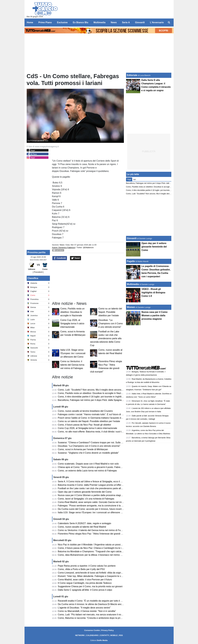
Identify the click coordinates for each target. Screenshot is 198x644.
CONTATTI (104, 635)
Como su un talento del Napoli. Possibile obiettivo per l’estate (110, 312)
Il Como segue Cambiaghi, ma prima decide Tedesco (85, 583)
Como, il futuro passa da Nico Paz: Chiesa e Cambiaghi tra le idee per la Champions (101, 548)
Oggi (129, 179)
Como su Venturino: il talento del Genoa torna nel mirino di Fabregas (72, 365)
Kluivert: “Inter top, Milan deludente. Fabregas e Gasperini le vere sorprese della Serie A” (103, 576)
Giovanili (132, 238)
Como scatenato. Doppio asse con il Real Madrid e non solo (88, 464)
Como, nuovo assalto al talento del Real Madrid (82, 527)
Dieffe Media (102, 640)
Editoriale (132, 75)
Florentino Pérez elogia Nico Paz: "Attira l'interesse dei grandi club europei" (96, 534)
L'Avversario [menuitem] (157, 22)
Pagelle (131, 261)
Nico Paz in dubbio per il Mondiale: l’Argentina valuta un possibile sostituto (96, 545)
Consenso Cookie (92, 630)
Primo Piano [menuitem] (45, 22)
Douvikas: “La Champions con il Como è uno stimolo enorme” (111, 324)
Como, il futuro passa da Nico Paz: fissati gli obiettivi (84, 425)
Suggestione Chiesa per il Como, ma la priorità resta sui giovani (90, 586)
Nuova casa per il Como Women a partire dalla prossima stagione (91, 495)
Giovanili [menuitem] (140, 22)
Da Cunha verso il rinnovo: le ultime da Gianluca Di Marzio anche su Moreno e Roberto (102, 604)
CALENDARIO (92, 635)
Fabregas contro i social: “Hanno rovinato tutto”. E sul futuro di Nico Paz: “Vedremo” (100, 414)
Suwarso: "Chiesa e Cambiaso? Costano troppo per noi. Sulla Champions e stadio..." (101, 442)
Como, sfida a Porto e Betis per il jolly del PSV (81, 569)
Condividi (60, 258)
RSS (121, 635)
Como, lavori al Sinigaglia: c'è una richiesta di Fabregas (86, 499)
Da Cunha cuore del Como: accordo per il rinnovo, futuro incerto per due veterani (99, 509)
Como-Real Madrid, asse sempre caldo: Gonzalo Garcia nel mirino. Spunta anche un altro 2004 (106, 502)
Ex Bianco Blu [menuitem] (81, 22)
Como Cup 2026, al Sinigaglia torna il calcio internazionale (72, 324)
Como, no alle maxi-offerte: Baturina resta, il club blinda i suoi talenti (92, 432)
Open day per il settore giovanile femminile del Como (85, 492)
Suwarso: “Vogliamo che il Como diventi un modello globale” (88, 453)
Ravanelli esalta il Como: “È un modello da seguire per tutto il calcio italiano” (96, 601)
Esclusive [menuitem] (62, 22)
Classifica (33, 278)
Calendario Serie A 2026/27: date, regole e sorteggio (84, 523)
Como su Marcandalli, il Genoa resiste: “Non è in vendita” (87, 611)
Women (131, 307)
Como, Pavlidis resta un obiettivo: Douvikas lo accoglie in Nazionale (72, 312)
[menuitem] (169, 23)
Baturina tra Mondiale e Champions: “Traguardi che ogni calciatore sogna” (95, 551)
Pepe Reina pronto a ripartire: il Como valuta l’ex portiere (87, 566)
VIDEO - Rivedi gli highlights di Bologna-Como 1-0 (154, 293)
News (62, 245)
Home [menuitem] (30, 22)
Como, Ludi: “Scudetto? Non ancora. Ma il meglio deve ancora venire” (93, 390)
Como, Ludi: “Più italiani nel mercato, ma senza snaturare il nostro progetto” (96, 615)
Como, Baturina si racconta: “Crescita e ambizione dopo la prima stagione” (96, 618)
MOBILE (114, 635)
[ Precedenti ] (38, 272)
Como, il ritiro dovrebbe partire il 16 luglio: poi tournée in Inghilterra (92, 397)
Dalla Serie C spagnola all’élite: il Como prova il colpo (85, 590)
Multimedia (133, 284)
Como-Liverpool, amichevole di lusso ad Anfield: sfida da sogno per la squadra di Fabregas (104, 573)
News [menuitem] (114, 22)
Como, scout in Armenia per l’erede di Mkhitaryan (83, 449)
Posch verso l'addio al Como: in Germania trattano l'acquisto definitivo (93, 418)
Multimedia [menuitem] (100, 22)
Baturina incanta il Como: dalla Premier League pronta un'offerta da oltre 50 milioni (100, 485)
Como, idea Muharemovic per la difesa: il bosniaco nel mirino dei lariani (94, 555)
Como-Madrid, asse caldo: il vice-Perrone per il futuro (85, 580)
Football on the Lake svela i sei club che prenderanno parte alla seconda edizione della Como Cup (106, 338)
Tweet (75, 258)
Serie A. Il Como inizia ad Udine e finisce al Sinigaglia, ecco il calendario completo (99, 481)
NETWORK (80, 635)
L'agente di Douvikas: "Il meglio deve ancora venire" (84, 608)
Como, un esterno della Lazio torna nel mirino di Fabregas (87, 471)
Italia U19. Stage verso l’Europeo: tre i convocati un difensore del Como (73, 353)
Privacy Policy (107, 630)
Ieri (135, 179)
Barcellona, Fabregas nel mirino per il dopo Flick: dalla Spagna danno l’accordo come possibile (106, 400)
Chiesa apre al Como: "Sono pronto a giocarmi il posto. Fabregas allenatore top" (99, 467)
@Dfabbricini (88, 248)
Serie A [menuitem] (126, 22)
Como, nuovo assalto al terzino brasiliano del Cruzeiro (85, 411)
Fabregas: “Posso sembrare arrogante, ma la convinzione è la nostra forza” (96, 506)
